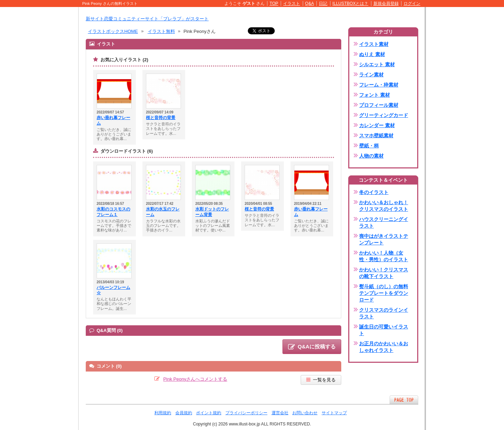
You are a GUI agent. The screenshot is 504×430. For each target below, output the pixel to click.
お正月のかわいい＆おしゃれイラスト (384, 347)
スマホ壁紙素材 (376, 136)
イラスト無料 (161, 31)
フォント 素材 (374, 95)
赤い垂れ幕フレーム (113, 120)
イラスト (292, 4)
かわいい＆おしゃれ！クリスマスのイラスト (384, 206)
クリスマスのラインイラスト (384, 313)
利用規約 (163, 413)
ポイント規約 (209, 413)
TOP (274, 4)
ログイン (412, 4)
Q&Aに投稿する (312, 347)
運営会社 (280, 413)
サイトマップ (334, 413)
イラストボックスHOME (113, 31)
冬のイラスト (374, 192)
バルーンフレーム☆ (113, 290)
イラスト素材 (374, 44)
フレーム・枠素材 (379, 85)
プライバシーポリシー (246, 413)
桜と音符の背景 (161, 118)
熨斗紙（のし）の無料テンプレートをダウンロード (384, 293)
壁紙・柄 (369, 146)
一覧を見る (321, 380)
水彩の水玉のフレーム (163, 212)
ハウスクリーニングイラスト (384, 223)
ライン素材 (371, 75)
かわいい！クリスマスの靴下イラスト (384, 273)
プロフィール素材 (379, 105)
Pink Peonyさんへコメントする (195, 379)
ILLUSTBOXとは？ (350, 4)
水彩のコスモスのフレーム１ (113, 212)
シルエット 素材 (377, 64)
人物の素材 (371, 156)
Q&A (310, 4)
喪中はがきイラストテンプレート (384, 239)
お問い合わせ (305, 413)
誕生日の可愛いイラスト (384, 330)
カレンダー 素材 (377, 125)
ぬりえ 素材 (372, 54)
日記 (323, 4)
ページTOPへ (404, 400)
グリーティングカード (384, 115)
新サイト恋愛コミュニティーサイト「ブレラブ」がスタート (147, 19)
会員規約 (184, 413)
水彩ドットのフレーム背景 (212, 212)
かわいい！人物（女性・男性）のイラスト (384, 256)
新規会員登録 (386, 4)
